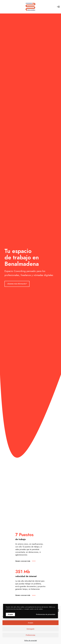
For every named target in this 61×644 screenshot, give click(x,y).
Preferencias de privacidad (46, 614)
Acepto (31, 623)
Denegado (30, 629)
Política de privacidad (31, 641)
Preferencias (30, 635)
